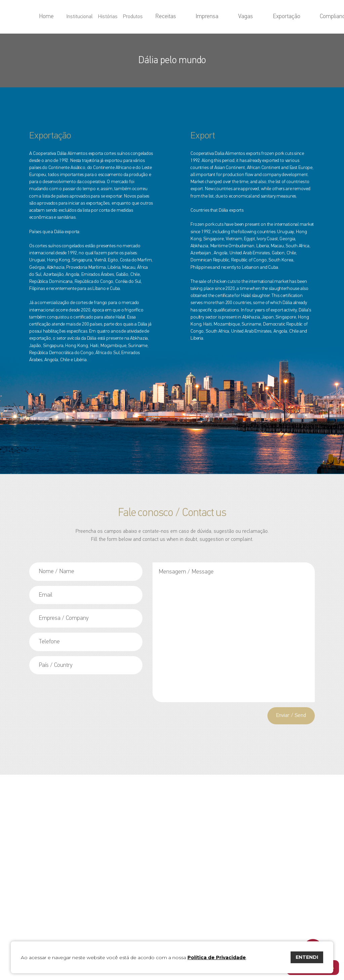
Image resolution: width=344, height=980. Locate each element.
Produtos (163, 17)
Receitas (188, 17)
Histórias (138, 17)
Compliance (290, 17)
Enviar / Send (289, 716)
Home (85, 17)
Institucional (110, 17)
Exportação (260, 17)
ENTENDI (307, 957)
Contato (317, 17)
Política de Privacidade (217, 957)
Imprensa (213, 17)
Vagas (236, 17)
